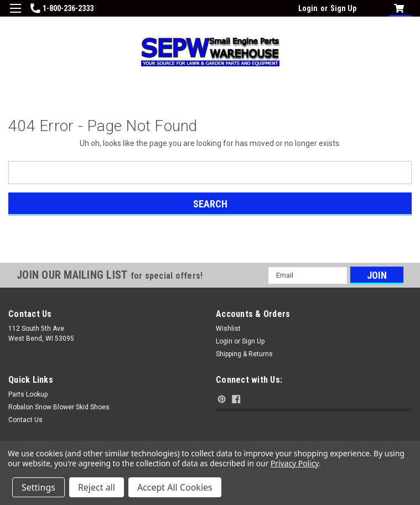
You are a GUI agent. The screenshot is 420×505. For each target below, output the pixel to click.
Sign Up (343, 8)
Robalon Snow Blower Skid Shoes (59, 407)
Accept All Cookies (175, 487)
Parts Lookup (28, 394)
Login (308, 8)
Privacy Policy (295, 463)
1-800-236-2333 (62, 8)
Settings (38, 487)
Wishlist (228, 329)
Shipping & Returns (244, 354)
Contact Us (25, 420)
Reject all (97, 487)
